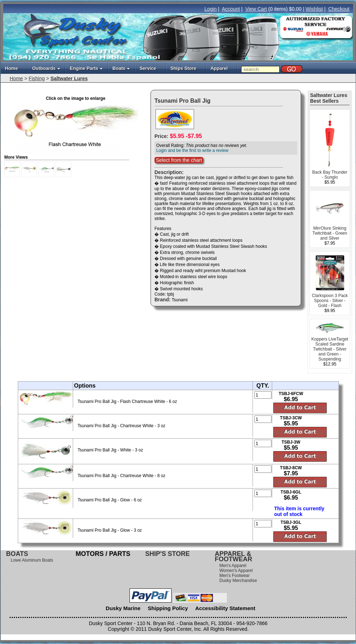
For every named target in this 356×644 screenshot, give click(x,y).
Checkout (339, 9)
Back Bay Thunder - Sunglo (330, 175)
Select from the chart (179, 160)
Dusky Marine (123, 608)
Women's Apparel (236, 571)
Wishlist (314, 9)
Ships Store (183, 68)
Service (148, 68)
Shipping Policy (168, 608)
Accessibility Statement (225, 608)
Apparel (219, 68)
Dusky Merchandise (238, 581)
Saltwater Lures (69, 78)
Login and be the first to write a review (192, 150)
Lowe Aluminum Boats (32, 560)
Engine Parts (86, 68)
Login (210, 9)
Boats (121, 68)
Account (231, 9)
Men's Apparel (233, 566)
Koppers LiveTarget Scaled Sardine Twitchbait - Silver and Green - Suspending (330, 349)
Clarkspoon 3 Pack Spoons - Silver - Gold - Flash (330, 301)
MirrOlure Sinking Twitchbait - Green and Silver (330, 233)
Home (11, 68)
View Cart (256, 9)
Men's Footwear (235, 576)
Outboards (46, 68)
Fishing (37, 78)
